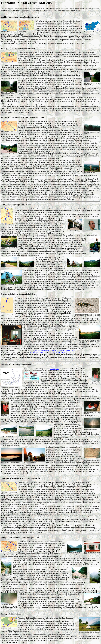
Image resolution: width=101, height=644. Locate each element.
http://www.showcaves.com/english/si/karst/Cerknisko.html (55, 350)
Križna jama (55, 369)
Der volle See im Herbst (38, 352)
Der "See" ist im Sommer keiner (59, 352)
